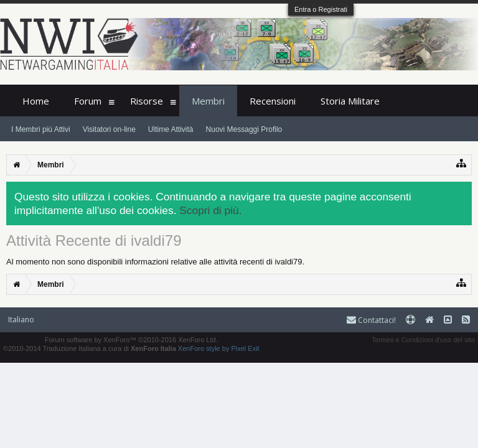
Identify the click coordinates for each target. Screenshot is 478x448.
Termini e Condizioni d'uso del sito (423, 340)
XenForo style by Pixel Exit (219, 348)
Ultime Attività (171, 129)
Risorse (147, 101)
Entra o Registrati (321, 9)
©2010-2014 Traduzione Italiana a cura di (90, 348)
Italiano (21, 320)
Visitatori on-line (109, 129)
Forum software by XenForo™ (131, 340)
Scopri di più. (210, 210)
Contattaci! (371, 320)
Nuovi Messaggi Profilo (244, 129)
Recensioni (273, 101)
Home (36, 101)
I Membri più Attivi (41, 129)
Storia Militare (350, 101)
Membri (208, 101)
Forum (88, 101)
